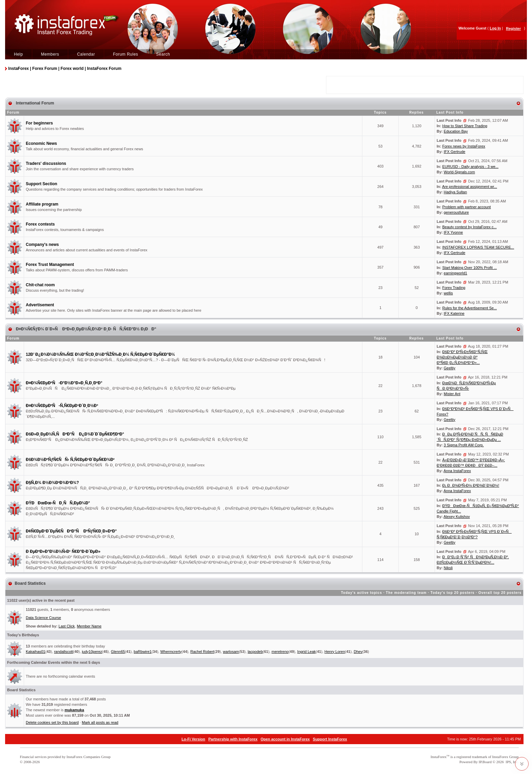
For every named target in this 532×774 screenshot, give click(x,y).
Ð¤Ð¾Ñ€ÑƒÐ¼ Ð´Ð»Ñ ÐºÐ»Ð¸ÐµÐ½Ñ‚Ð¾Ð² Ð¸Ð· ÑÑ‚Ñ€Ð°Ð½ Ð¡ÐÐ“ (85, 329)
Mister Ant (452, 394)
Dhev (358, 652)
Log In (495, 28)
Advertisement (40, 305)
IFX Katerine (454, 313)
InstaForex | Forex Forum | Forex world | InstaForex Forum (65, 69)
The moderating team (406, 593)
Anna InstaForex (457, 471)
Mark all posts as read (100, 722)
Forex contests (40, 224)
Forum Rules (126, 54)
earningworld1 (455, 273)
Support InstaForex (330, 739)
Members (50, 54)
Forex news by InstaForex (464, 146)
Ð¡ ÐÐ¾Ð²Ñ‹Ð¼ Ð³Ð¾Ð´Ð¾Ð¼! (471, 485)
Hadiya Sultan (455, 192)
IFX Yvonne (453, 232)
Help (18, 54)
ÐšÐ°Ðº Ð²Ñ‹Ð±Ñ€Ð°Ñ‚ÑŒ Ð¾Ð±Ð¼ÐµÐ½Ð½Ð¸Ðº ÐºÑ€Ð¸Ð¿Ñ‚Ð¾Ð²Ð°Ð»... (462, 357)
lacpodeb (255, 652)
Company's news (42, 245)
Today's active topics (362, 593)
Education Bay (456, 131)
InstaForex (439, 757)
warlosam (231, 652)
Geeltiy (450, 368)
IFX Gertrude (455, 152)
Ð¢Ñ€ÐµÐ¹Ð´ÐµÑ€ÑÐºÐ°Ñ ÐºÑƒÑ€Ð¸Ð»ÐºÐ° (71, 531)
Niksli (448, 568)
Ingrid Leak (306, 652)
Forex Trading (454, 288)
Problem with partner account (467, 207)
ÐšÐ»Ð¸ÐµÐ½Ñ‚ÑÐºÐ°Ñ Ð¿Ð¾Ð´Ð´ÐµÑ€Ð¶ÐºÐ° (75, 434)
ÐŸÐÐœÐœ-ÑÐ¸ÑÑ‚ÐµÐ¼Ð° (58, 503)
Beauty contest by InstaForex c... (470, 227)
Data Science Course (43, 618)
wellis (448, 293)
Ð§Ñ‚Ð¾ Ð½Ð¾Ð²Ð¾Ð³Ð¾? (52, 483)
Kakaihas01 (36, 652)
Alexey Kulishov (457, 517)
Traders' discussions (46, 163)
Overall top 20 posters (500, 593)
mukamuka (74, 710)
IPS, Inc (511, 762)
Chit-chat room (40, 285)
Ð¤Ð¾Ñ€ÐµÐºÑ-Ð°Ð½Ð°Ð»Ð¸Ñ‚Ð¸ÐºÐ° (64, 383)
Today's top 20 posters (453, 593)
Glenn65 (118, 652)
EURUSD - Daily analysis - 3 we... (471, 167)
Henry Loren (335, 652)
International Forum (34, 103)
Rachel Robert (202, 652)
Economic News (41, 143)
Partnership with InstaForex (233, 739)
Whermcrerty (171, 652)
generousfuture (456, 212)
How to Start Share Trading (465, 126)
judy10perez (92, 652)
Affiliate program (42, 204)
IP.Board (485, 762)
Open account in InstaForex (285, 739)
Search (163, 54)
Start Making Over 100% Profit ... (470, 268)
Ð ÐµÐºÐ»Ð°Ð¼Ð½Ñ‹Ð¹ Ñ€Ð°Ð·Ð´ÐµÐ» (63, 552)
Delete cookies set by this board (52, 722)
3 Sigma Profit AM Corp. (464, 445)
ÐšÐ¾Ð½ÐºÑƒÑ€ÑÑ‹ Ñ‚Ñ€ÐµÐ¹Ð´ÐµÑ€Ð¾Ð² (70, 460)
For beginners (39, 123)
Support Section (42, 184)
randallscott (63, 652)
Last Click (67, 626)
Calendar (86, 54)
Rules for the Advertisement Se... (470, 308)
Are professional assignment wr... (470, 187)
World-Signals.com (459, 172)
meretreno (280, 652)
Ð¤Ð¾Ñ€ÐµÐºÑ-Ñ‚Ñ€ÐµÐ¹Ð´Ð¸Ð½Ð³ (62, 406)
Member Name (89, 626)
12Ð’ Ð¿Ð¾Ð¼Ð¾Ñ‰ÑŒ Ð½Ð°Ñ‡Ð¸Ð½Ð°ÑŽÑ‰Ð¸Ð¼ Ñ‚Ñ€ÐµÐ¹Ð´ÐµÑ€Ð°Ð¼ (100, 354)
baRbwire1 (143, 652)
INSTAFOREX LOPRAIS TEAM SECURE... (478, 247)
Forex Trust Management (50, 265)
